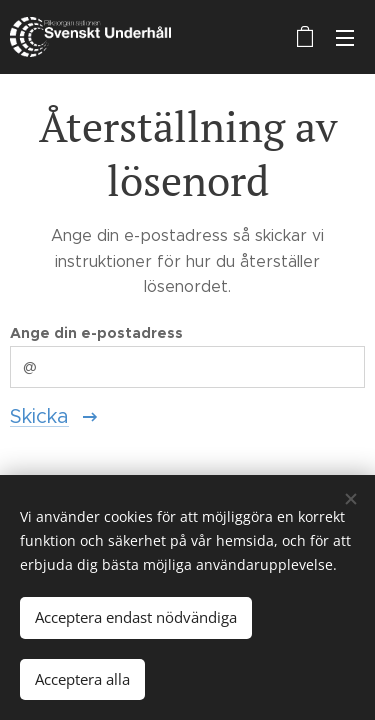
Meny (345, 38)
